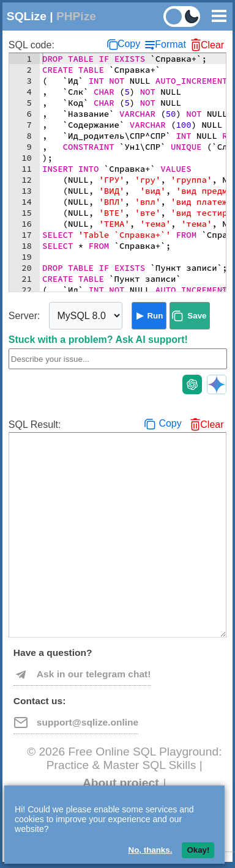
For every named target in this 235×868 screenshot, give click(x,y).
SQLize (27, 16)
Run (155, 316)
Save (197, 316)
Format (170, 44)
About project (121, 783)
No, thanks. (151, 850)
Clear (212, 45)
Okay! (198, 850)
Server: (24, 316)
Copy (129, 44)
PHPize (76, 16)
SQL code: (32, 45)
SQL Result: (35, 425)
